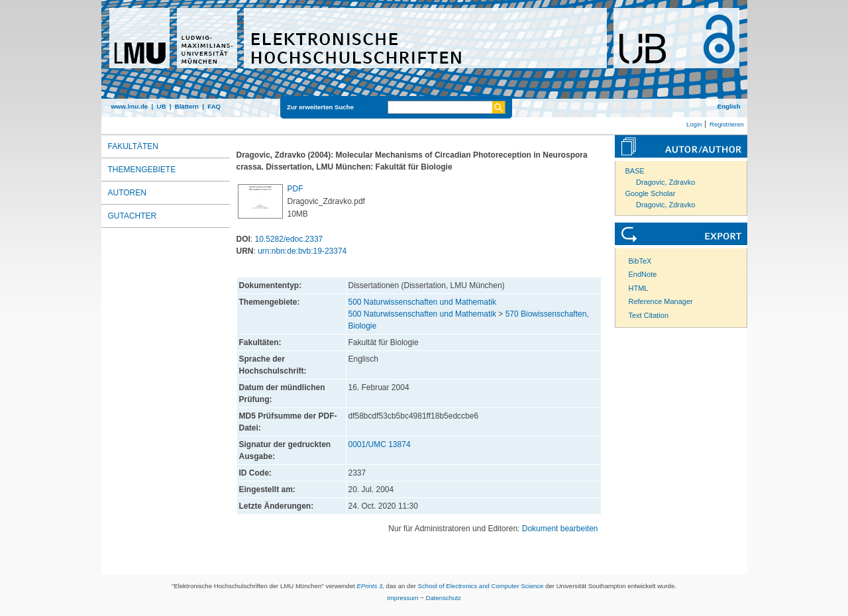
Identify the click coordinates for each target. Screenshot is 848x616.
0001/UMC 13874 (380, 444)
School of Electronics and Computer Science (481, 586)
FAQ (214, 106)
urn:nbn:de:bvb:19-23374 (302, 251)
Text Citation (649, 315)
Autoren (127, 193)
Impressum (402, 598)
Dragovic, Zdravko (665, 182)
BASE (635, 171)
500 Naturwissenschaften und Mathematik (422, 302)
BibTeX (640, 261)
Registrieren (727, 124)
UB (161, 106)
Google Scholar (651, 193)
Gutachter (132, 216)
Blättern (187, 106)
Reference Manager (661, 301)
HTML (639, 288)
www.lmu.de (130, 106)
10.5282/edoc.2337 (289, 239)
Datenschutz (444, 598)
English (729, 106)
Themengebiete (142, 170)
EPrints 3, (370, 586)
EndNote (643, 274)
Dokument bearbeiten (560, 529)
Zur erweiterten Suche (320, 107)
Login (694, 124)
